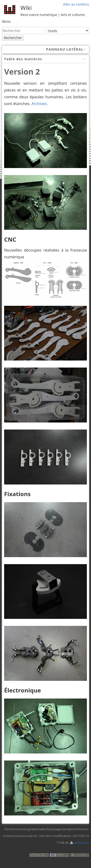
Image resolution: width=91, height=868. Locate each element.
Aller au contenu (76, 4)
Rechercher (13, 38)
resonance (82, 843)
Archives (39, 104)
